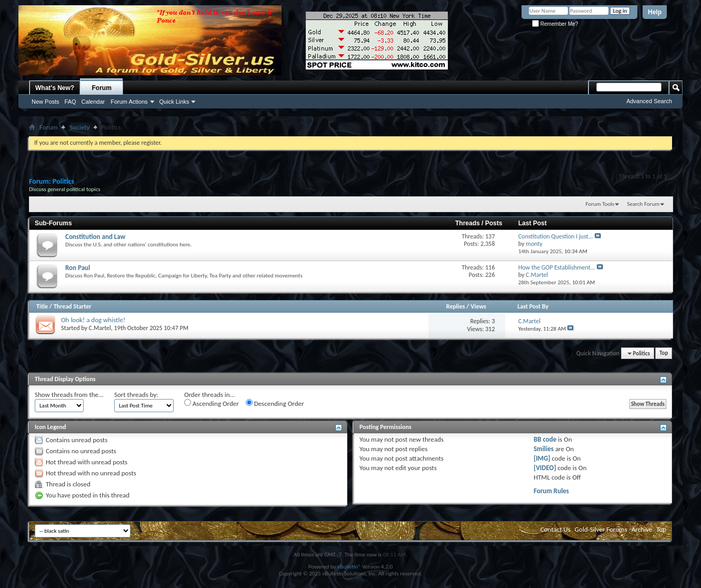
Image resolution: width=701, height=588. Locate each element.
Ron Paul (78, 268)
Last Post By (533, 306)
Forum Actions (129, 102)
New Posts (46, 102)
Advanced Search (649, 101)
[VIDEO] (545, 468)
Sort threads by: (136, 395)
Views (478, 306)
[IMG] (542, 458)
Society (79, 127)
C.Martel (100, 328)
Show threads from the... (69, 395)
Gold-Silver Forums (601, 529)
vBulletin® (349, 567)
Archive (642, 529)
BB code (545, 439)
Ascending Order (212, 403)
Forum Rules (551, 491)
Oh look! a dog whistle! (93, 320)
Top (664, 353)
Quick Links (174, 102)
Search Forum (644, 204)
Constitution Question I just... (556, 236)
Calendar (93, 102)
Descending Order (275, 403)
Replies (456, 306)
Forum (102, 88)
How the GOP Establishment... (557, 267)
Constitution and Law (95, 237)
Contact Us (555, 529)
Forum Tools (600, 204)
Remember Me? (555, 24)
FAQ (71, 102)
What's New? (55, 88)
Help (655, 12)
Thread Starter (73, 306)
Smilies (544, 449)
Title (42, 306)
